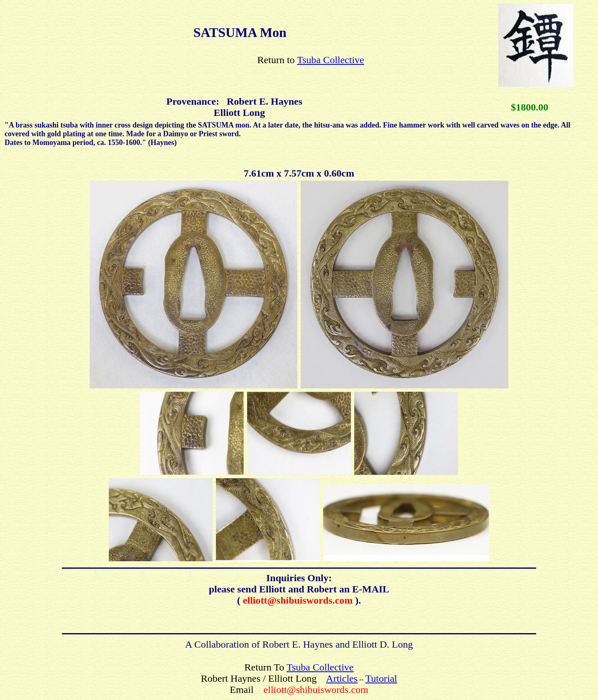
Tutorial (381, 678)
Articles (342, 678)
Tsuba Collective (331, 60)
